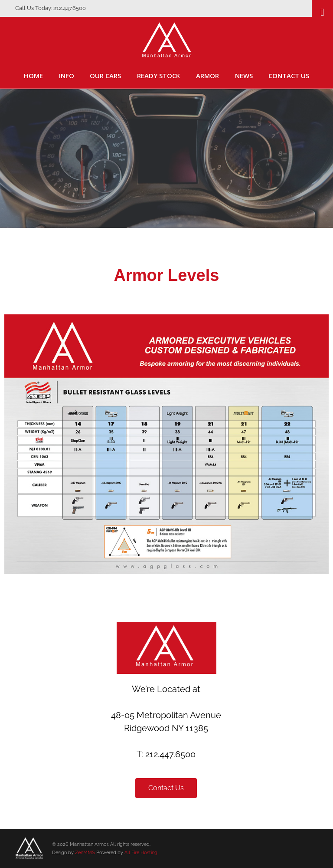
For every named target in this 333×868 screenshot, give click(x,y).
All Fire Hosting (141, 852)
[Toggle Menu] (322, 12)
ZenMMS (85, 852)
